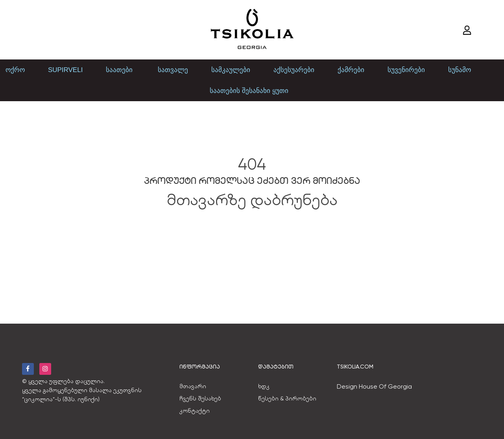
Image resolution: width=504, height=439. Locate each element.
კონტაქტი (195, 411)
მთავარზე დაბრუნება (252, 200)
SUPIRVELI (66, 70)
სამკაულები (231, 70)
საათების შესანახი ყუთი (249, 91)
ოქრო (15, 70)
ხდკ (264, 386)
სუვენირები (406, 70)
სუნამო (460, 70)
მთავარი (193, 386)
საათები (120, 70)
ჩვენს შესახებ (200, 398)
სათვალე (173, 70)
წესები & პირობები (287, 398)
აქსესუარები (294, 70)
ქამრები (351, 70)
